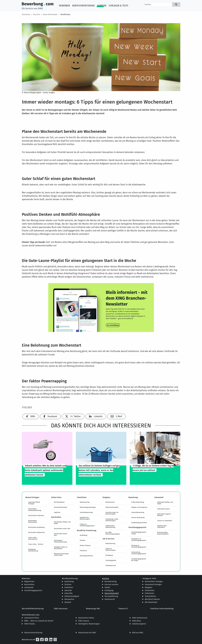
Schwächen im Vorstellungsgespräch (139, 540)
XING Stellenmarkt (140, 618)
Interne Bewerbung (138, 517)
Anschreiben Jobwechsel (36, 532)
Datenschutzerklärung (33, 633)
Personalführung (111, 596)
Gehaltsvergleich (139, 624)
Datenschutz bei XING (87, 633)
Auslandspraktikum (86, 556)
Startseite (26, 14)
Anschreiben (29, 584)
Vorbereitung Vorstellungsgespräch (139, 553)
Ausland (68, 602)
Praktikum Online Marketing (162, 609)
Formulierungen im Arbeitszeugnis (112, 513)
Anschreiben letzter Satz (61, 534)
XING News (137, 621)
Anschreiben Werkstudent (33, 521)
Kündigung (109, 555)
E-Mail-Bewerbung (138, 502)
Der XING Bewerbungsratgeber (113, 533)
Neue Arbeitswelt (50, 14)
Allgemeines (29, 581)
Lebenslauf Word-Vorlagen (34, 503)
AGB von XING (138, 633)
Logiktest (57, 512)
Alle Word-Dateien (152, 599)
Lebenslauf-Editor (32, 618)
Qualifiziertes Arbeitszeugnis (85, 518)
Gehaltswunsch (111, 565)
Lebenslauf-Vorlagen (153, 584)
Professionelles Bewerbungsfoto (163, 533)
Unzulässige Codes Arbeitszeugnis (112, 520)
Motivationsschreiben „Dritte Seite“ (61, 554)
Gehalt (107, 587)
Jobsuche (68, 590)
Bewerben (65, 6)
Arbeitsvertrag (85, 502)
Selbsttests (149, 593)
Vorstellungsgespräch (33, 590)
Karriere (102, 6)
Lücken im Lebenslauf (165, 521)
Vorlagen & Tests (118, 6)
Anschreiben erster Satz (62, 529)
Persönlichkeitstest (61, 507)
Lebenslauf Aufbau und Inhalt (165, 503)
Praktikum (83, 551)
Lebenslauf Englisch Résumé (164, 515)
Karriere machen (111, 584)
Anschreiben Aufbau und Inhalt (62, 523)
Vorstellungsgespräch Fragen (139, 533)
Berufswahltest (59, 502)
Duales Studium (85, 545)
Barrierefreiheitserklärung (33, 609)
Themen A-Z (123, 609)
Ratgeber (149, 587)
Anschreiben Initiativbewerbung (35, 510)
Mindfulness (65, 14)
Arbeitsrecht (110, 599)
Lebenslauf (29, 587)
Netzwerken (69, 599)
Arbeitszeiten (110, 502)
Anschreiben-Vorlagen (154, 581)
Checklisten (150, 590)
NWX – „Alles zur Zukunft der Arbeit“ (39, 621)
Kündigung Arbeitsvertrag (33, 550)
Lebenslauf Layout (163, 509)
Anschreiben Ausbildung (36, 527)
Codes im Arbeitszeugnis (111, 549)
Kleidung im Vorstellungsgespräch (139, 546)
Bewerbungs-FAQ (93, 609)
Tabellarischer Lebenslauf (162, 526)
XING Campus (84, 621)
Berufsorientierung (84, 6)
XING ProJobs (30, 624)
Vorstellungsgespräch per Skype (139, 560)
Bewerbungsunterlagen (88, 507)
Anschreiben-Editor (86, 618)
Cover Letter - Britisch (36, 544)
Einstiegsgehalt (111, 560)
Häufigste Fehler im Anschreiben (61, 548)
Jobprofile (68, 593)
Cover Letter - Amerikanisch (33, 538)
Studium (83, 540)
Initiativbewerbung (86, 512)
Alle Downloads (151, 602)
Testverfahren (150, 596)
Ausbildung (84, 535)
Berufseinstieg (111, 581)
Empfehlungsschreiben (139, 523)
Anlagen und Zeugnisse (139, 507)
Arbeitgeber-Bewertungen (89, 624)
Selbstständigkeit (72, 596)
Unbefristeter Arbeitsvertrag (110, 526)
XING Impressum (61, 609)
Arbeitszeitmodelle (112, 507)
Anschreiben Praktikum (36, 515)
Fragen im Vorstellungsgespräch (87, 525)
